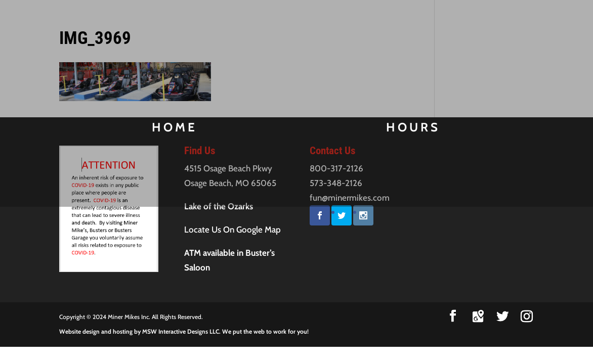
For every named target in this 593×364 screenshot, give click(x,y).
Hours (422, 129)
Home (166, 129)
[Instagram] (527, 316)
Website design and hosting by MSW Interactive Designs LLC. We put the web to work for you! (184, 331)
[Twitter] (502, 316)
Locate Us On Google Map (232, 230)
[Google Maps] (478, 316)
